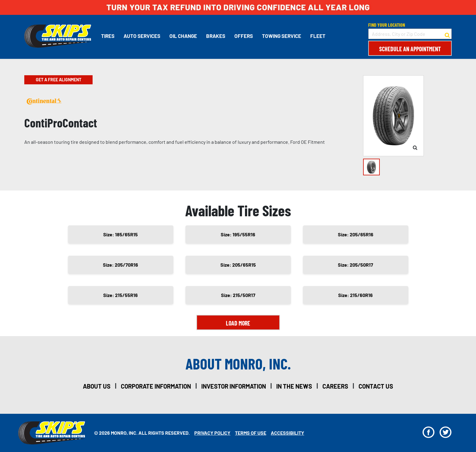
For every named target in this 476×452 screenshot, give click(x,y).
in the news (294, 386)
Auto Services (142, 36)
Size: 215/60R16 (355, 295)
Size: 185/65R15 (121, 234)
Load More (238, 323)
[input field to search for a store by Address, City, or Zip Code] (410, 34)
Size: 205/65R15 (238, 265)
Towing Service (282, 36)
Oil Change (183, 36)
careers (335, 386)
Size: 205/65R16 (356, 234)
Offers (244, 36)
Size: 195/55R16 (238, 234)
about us (97, 386)
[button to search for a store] (447, 34)
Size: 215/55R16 (121, 295)
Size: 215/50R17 (238, 295)
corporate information (156, 386)
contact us (376, 386)
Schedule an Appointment (410, 49)
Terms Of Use (251, 433)
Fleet (318, 36)
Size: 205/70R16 (121, 265)
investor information (234, 386)
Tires (108, 36)
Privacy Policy (212, 433)
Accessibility (287, 433)
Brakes (216, 36)
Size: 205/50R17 (355, 265)
